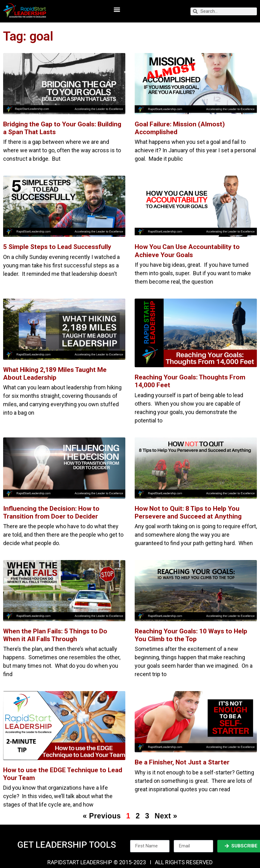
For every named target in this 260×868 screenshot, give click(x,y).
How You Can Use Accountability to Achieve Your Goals (187, 251)
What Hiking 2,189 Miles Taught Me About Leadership (55, 374)
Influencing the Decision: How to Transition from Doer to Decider (51, 512)
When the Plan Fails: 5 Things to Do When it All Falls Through (55, 635)
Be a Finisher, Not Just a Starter (182, 762)
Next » (166, 816)
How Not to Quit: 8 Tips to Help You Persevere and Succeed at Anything (188, 512)
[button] (117, 10)
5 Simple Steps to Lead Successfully (57, 247)
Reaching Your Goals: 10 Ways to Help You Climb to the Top (191, 635)
